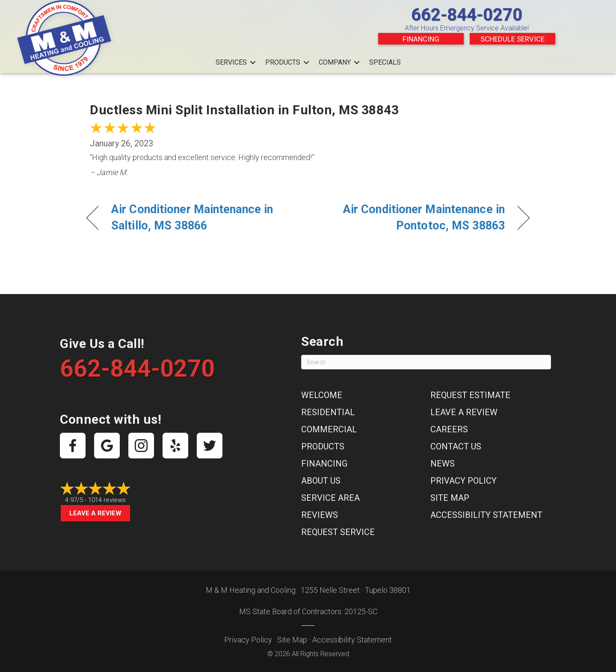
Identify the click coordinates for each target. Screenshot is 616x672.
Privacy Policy (463, 481)
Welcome (322, 395)
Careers (449, 429)
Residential (328, 412)
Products (283, 62)
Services (231, 62)
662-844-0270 (467, 15)
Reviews (320, 515)
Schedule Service (512, 39)
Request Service (338, 532)
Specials (385, 62)
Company (335, 62)
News (443, 464)
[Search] (426, 362)
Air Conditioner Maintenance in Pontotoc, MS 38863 (413, 217)
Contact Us (456, 446)
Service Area (330, 498)
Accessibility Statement (486, 515)
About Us (321, 481)
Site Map (450, 498)
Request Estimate (470, 395)
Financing (421, 39)
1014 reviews (107, 500)
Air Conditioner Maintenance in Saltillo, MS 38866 (192, 217)
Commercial (329, 429)
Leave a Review (95, 513)
